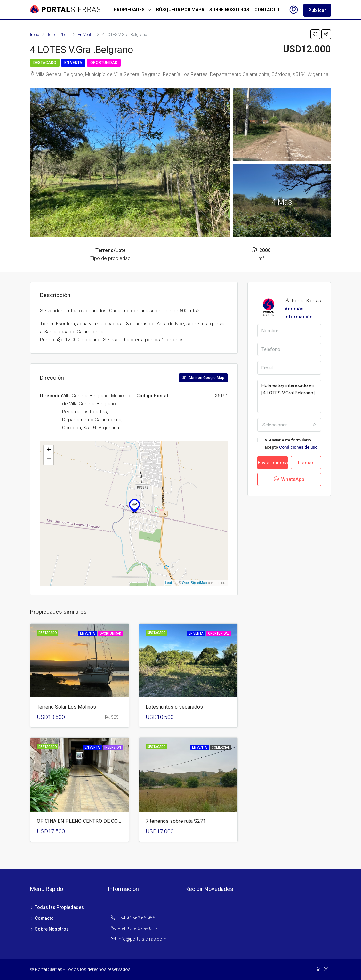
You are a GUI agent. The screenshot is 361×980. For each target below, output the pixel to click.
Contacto (44, 918)
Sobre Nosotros (52, 929)
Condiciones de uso (298, 447)
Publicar (317, 10)
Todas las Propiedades (59, 907)
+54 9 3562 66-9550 (138, 918)
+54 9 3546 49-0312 (138, 928)
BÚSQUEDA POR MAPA (180, 10)
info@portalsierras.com (142, 939)
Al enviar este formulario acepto (287, 444)
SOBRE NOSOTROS (229, 10)
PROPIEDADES (129, 10)
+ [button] (49, 450)
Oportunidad (104, 63)
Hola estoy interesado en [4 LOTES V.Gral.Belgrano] (289, 396)
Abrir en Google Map (203, 378)
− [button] (49, 460)
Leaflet (170, 583)
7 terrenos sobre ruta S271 (176, 821)
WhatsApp (289, 479)
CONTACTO (267, 10)
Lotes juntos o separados (174, 707)
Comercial (221, 747)
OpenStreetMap (195, 583)
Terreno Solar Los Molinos (66, 707)
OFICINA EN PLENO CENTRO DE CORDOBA (86, 821)
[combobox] (289, 425)
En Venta (73, 63)
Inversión (113, 747)
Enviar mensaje (273, 463)
